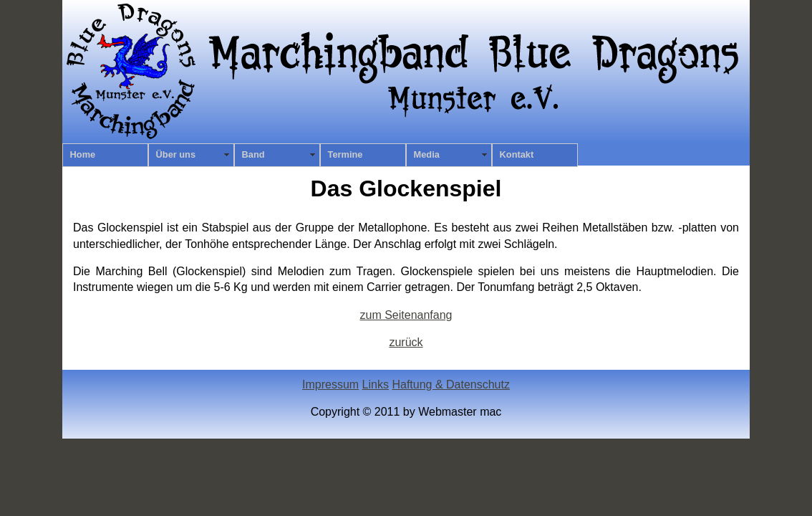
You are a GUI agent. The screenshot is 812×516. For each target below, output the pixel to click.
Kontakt (517, 154)
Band (253, 154)
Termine (345, 154)
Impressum (330, 384)
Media (427, 154)
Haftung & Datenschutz (451, 384)
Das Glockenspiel (406, 188)
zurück (406, 342)
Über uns (176, 154)
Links (376, 384)
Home (83, 154)
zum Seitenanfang (406, 315)
